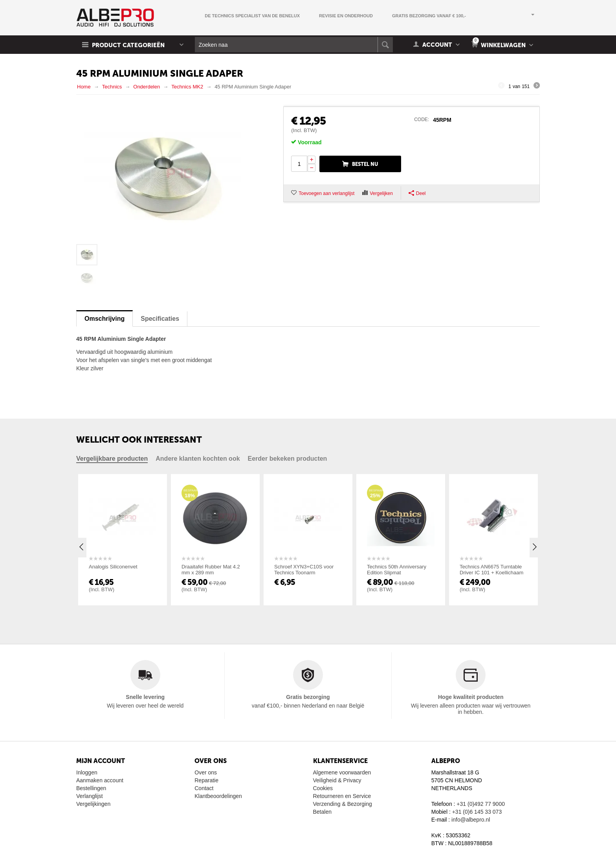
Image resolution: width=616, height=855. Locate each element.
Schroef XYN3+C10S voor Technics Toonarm (304, 570)
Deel (417, 193)
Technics (112, 87)
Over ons (206, 772)
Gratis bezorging (308, 697)
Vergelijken (381, 193)
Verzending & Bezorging (343, 804)
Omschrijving (104, 319)
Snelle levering (145, 697)
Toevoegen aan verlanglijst (326, 193)
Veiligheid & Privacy (337, 780)
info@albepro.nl (471, 820)
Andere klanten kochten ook (198, 459)
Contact (204, 788)
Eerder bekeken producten (288, 459)
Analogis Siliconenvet (113, 567)
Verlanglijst (90, 796)
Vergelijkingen (93, 804)
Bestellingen (91, 788)
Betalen (322, 812)
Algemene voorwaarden (342, 772)
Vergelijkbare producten (112, 459)
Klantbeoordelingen (218, 796)
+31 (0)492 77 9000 (481, 804)
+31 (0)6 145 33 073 (477, 812)
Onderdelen (147, 87)
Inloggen (87, 772)
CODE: (422, 120)
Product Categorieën (128, 45)
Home (84, 87)
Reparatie (206, 780)
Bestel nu (365, 164)
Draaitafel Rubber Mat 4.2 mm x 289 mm (211, 570)
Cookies (323, 788)
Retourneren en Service (342, 796)
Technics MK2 (187, 87)
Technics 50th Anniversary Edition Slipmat (397, 570)
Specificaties (160, 319)
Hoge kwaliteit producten (471, 697)
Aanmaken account (100, 780)
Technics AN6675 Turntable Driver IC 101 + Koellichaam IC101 (491, 573)
